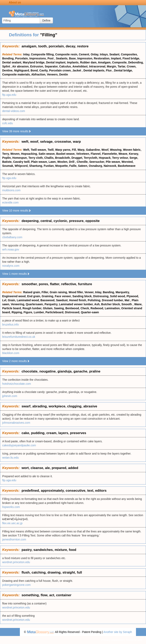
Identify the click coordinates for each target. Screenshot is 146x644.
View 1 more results (16, 274)
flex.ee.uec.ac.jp (12, 523)
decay (70, 46)
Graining (48, 296)
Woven (15, 154)
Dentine (7, 70)
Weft (26, 150)
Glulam (48, 308)
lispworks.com (11, 507)
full (79, 572)
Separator (51, 66)
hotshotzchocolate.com (17, 384)
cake (25, 433)
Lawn (52, 162)
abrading (40, 406)
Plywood (132, 296)
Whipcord (21, 166)
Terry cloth (36, 158)
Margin (112, 66)
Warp (81, 150)
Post (51, 58)
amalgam (29, 46)
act (52, 595)
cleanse (37, 468)
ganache (80, 371)
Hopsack (105, 158)
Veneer (89, 292)
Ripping (17, 312)
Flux (109, 70)
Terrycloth (91, 158)
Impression (85, 58)
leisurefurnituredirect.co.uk (19, 337)
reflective (69, 284)
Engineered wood (14, 296)
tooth (43, 46)
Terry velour (120, 158)
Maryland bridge (34, 62)
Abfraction (38, 74)
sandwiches (43, 550)
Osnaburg (95, 166)
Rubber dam (88, 62)
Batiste (7, 162)
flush (26, 572)
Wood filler (76, 292)
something (30, 595)
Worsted (127, 162)
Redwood (97, 308)
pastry (26, 550)
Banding (108, 292)
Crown (131, 66)
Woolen (62, 162)
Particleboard (54, 312)
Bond (34, 70)
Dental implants (94, 70)
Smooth (127, 304)
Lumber (39, 312)
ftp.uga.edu (9, 95)
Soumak (8, 166)
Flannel (96, 154)
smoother (29, 284)
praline (95, 371)
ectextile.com (10, 202)
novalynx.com (11, 266)
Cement (84, 54)
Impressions (38, 58)
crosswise (63, 142)
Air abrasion (20, 66)
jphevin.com (10, 396)
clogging (74, 406)
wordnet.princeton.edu (16, 562)
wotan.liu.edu (11, 458)
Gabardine (93, 150)
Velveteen (83, 154)
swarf (26, 406)
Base (72, 58)
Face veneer (63, 296)
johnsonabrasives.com (16, 423)
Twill (51, 150)
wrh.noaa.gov (11, 249)
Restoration (102, 58)
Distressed (72, 312)
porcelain (56, 46)
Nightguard (22, 70)
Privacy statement (112, 640)
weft (25, 142)
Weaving (116, 150)
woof (34, 142)
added (73, 468)
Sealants (62, 58)
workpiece (57, 406)
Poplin (7, 158)
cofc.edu (8, 123)
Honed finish (78, 300)
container (64, 595)
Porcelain (22, 58)
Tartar (122, 66)
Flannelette (109, 154)
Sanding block (82, 296)
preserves (78, 433)
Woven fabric (132, 150)
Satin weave (47, 154)
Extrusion (37, 66)
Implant (116, 58)
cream (51, 433)
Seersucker (97, 162)
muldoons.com (11, 190)
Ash (97, 304)
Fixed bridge (131, 58)
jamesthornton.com (14, 539)
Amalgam (104, 62)
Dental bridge (123, 70)
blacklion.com (11, 353)
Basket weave (65, 154)
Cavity (43, 70)
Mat (127, 300)
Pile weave (113, 162)
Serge (133, 158)
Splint (7, 66)
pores (43, 284)
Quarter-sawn (90, 312)
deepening (30, 221)
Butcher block (110, 304)
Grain (12, 300)
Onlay (94, 54)
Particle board (12, 308)
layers (63, 433)
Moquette (61, 166)
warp (77, 142)
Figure (28, 312)
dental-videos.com (14, 111)
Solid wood (118, 296)
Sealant (114, 54)
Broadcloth (62, 158)
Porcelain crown (60, 70)
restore (83, 46)
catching (39, 572)
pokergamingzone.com (16, 585)
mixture (61, 550)
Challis (49, 158)
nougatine (47, 371)
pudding (38, 433)
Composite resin (66, 54)
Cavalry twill (21, 162)
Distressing (101, 296)
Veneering (18, 304)
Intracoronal (97, 66)
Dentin (64, 74)
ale (48, 468)
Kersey (134, 154)
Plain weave (39, 162)
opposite (93, 221)
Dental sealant (12, 62)
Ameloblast (80, 66)
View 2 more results (16, 361)
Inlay (26, 54)
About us (15, 2)
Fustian (49, 166)
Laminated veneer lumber (76, 304)
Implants (73, 62)
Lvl (4, 300)
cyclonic (60, 221)
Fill (74, 150)
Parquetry (51, 304)
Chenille (82, 162)
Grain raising (58, 292)
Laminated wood (28, 300)
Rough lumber (32, 308)
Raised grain (32, 292)
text (90, 491)
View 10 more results (17, 211)
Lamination (112, 308)
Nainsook (110, 166)
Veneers (52, 74)
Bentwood (72, 308)
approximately (52, 491)
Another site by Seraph (118, 632)
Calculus (65, 66)
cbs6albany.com (12, 237)
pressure (76, 221)
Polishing (94, 300)
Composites (129, 54)
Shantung (36, 166)
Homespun (20, 158)
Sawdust (62, 300)
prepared (59, 468)
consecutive (75, 491)
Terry (6, 154)
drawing (54, 572)
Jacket (77, 70)
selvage (46, 142)
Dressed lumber (112, 300)
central (46, 221)
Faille (73, 166)
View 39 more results (17, 131)
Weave (123, 154)
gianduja (65, 371)
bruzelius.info (11, 325)
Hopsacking (29, 154)
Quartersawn (34, 304)
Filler (45, 292)
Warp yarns (63, 150)
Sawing (59, 308)
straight (69, 572)
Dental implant (56, 62)
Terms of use (134, 640)
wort (25, 468)
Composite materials (16, 74)
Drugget (77, 158)
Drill (72, 162)
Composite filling (42, 54)
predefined (30, 491)
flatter (55, 284)
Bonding (8, 58)
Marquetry (122, 292)
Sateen (83, 166)
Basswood (48, 300)
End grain (34, 296)
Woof (105, 150)
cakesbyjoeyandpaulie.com (19, 445)
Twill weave (38, 150)
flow (44, 595)
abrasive (90, 406)
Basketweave (127, 166)
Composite (119, 62)
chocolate (29, 371)
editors (101, 491)
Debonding (135, 62)
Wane (138, 304)
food (72, 550)
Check (85, 308)
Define (46, 20)
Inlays (104, 54)
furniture (85, 284)
